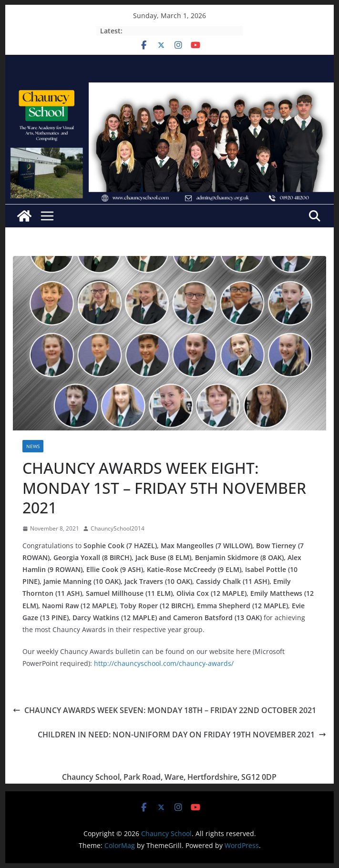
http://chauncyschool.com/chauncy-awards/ (164, 663)
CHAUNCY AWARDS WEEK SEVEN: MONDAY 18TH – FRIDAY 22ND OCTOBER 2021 (164, 710)
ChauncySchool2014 (118, 528)
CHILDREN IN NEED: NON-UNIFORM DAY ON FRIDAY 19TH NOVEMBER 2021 (182, 735)
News (33, 446)
